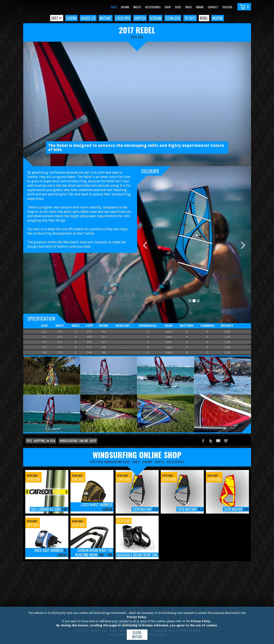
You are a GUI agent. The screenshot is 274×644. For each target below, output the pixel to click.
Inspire (218, 18)
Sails (114, 7)
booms (147, 462)
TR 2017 (190, 18)
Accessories (153, 7)
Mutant (106, 18)
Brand (200, 7)
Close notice (137, 635)
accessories (176, 462)
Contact (213, 7)
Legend (71, 18)
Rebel (204, 18)
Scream (156, 18)
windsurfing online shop (137, 455)
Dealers (227, 7)
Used (178, 7)
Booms (125, 7)
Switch (140, 18)
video (188, 7)
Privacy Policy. (137, 617)
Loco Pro (123, 18)
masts (159, 462)
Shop (168, 7)
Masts (137, 7)
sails (136, 462)
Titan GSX (173, 18)
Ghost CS (88, 18)
